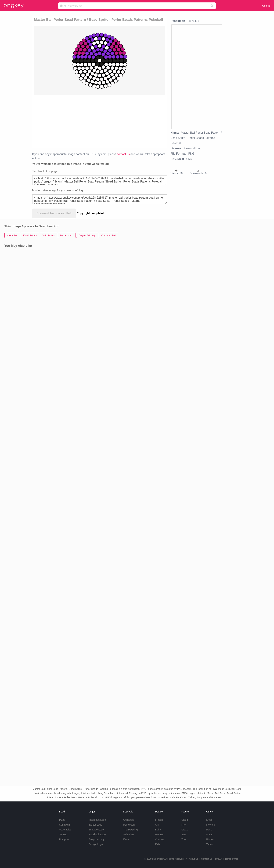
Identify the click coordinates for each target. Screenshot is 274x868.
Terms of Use (231, 859)
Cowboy (160, 839)
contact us (123, 154)
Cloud (185, 820)
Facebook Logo (97, 834)
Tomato (63, 834)
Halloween (129, 825)
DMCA (219, 859)
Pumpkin (64, 839)
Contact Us (207, 859)
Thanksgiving (130, 830)
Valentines (129, 834)
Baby (158, 830)
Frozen (159, 820)
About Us (194, 859)
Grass (185, 830)
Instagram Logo (97, 820)
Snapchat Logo (97, 839)
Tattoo (210, 844)
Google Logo (96, 844)
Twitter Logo (95, 825)
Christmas (129, 820)
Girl (157, 825)
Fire (183, 825)
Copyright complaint (90, 213)
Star (184, 834)
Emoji (209, 820)
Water (209, 834)
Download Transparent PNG (54, 213)
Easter (127, 839)
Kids (158, 844)
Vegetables (65, 830)
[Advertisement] (80, 121)
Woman (159, 834)
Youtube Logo (96, 830)
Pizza (62, 820)
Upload (266, 6)
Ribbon (210, 839)
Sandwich (65, 825)
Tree (184, 839)
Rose (209, 830)
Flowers (210, 825)
